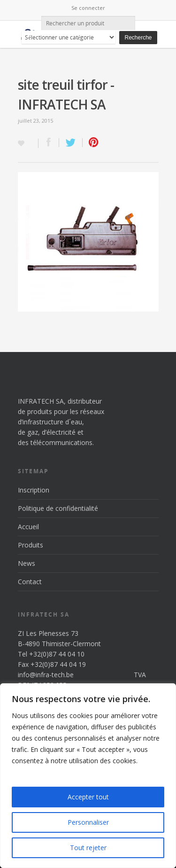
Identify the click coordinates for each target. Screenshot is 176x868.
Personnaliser (88, 822)
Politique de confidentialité (58, 508)
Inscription (34, 490)
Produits (31, 545)
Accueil (28, 527)
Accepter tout (88, 797)
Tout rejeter (88, 848)
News (27, 563)
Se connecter (88, 8)
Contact (30, 582)
